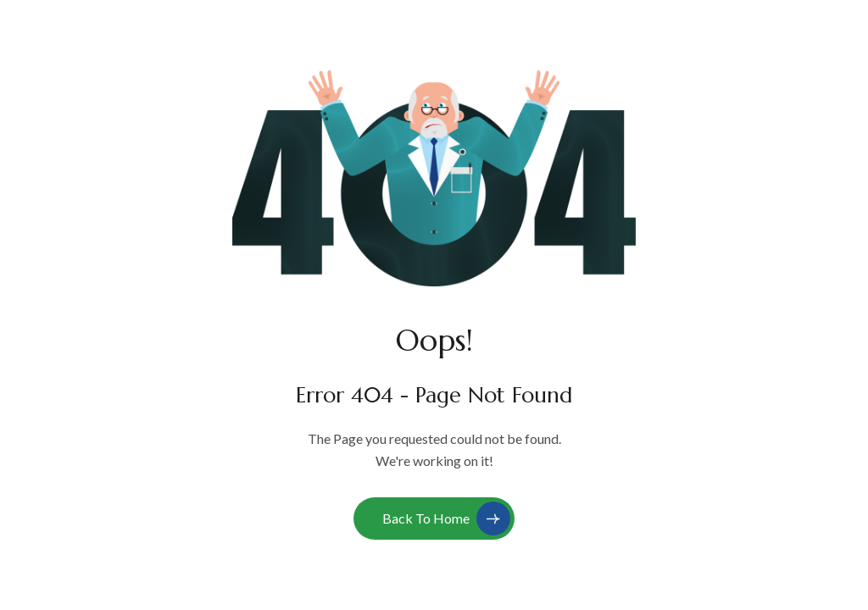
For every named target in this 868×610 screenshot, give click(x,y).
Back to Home (446, 518)
